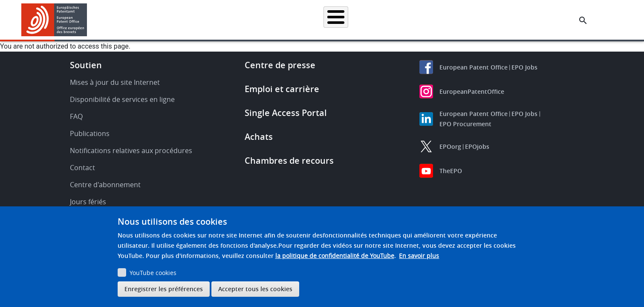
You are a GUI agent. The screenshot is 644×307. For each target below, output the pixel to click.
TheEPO (451, 171)
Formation (471, 20)
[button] (88, 20)
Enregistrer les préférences (164, 289)
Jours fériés (88, 202)
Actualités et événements (410, 20)
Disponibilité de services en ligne (122, 99)
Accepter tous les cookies (255, 289)
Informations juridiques (333, 20)
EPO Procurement (465, 124)
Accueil (140, 20)
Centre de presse (280, 65)
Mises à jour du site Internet (115, 82)
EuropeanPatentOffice (472, 91)
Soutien (86, 65)
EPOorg (450, 146)
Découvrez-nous (521, 20)
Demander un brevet (261, 20)
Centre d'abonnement (105, 185)
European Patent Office (474, 67)
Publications (90, 133)
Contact (82, 168)
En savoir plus (419, 256)
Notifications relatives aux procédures (131, 151)
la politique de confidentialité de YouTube (335, 256)
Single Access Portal (286, 113)
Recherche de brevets (192, 20)
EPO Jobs (524, 67)
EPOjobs (477, 146)
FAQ (76, 116)
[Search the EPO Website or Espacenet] (583, 20)
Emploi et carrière (282, 89)
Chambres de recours (289, 161)
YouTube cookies (153, 273)
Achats (259, 137)
